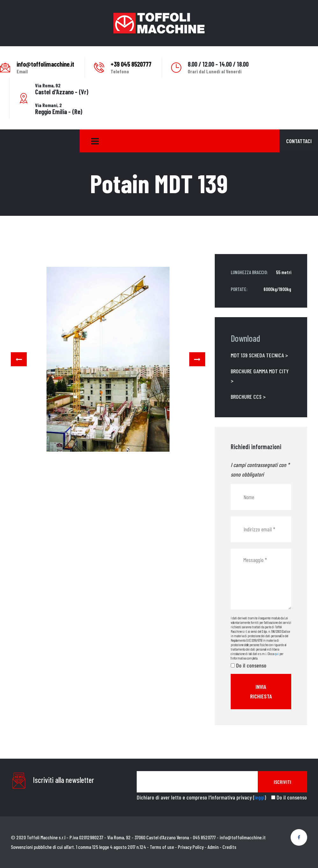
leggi (259, 797)
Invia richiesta (261, 691)
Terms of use (162, 847)
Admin (213, 847)
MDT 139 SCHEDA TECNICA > (259, 355)
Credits (229, 847)
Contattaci (299, 141)
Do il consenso (251, 665)
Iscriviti (282, 782)
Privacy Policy (191, 847)
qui (277, 654)
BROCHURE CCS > (248, 397)
